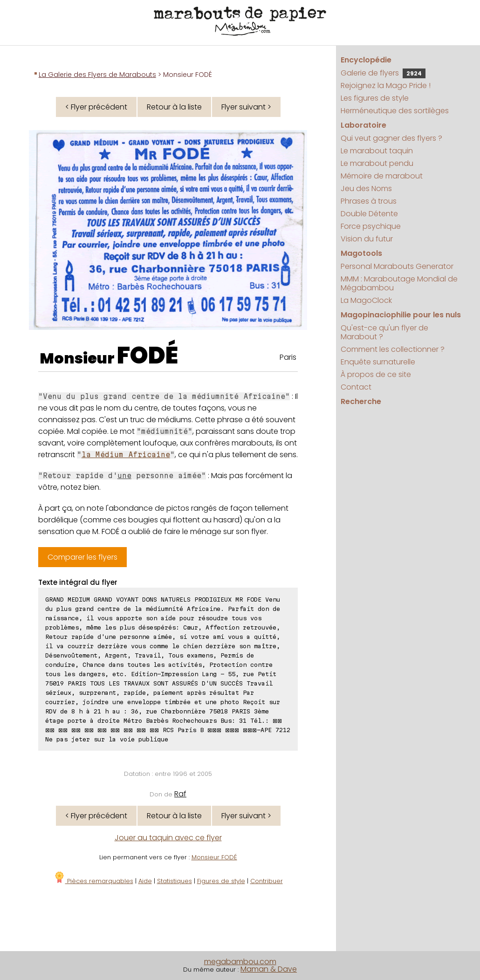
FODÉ (147, 356)
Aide (145, 881)
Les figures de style (375, 98)
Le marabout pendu (377, 163)
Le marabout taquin (377, 151)
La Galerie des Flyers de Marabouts (97, 75)
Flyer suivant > (246, 107)
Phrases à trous (369, 201)
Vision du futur (367, 239)
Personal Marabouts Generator (397, 266)
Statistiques (175, 881)
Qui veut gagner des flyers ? (391, 138)
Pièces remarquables (93, 881)
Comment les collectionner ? (393, 349)
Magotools (361, 253)
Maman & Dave (269, 969)
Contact (356, 387)
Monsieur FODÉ (214, 857)
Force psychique (371, 226)
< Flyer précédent (96, 107)
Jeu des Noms (366, 188)
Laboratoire (363, 125)
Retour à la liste (174, 107)
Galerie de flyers (383, 73)
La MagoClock (366, 300)
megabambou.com (240, 962)
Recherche (361, 401)
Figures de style (221, 881)
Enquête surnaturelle (378, 362)
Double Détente (369, 214)
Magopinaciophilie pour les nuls (401, 315)
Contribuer (267, 881)
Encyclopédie (366, 60)
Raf (180, 794)
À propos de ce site (376, 374)
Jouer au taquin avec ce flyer (168, 838)
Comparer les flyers (82, 557)
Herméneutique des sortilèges (395, 111)
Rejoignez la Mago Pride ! (386, 86)
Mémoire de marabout (382, 176)
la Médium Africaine (126, 455)
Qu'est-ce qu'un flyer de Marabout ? (384, 332)
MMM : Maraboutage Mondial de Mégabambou (399, 283)
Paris (288, 357)
